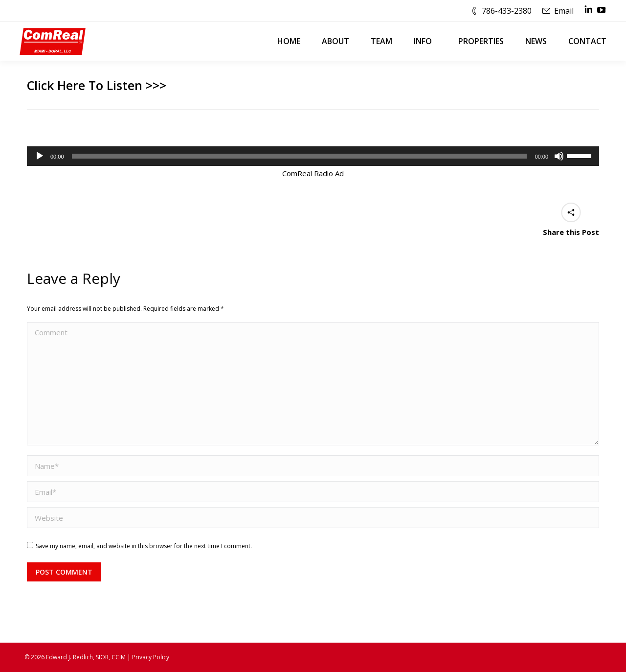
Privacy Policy (151, 657)
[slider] (300, 156)
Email (564, 11)
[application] (313, 156)
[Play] (40, 156)
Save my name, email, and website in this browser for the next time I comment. (144, 546)
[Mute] (559, 156)
